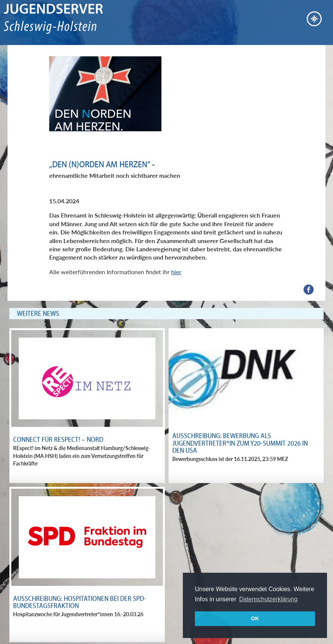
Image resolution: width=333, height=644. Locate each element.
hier (176, 272)
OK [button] (255, 618)
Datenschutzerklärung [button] (268, 599)
